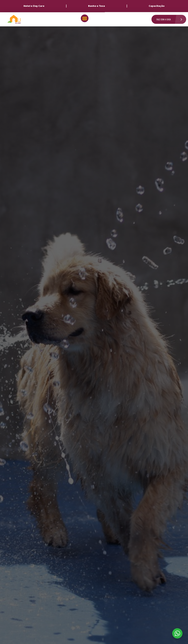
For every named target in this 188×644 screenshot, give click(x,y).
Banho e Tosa (96, 6)
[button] (85, 18)
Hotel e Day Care (34, 6)
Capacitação (157, 6)
